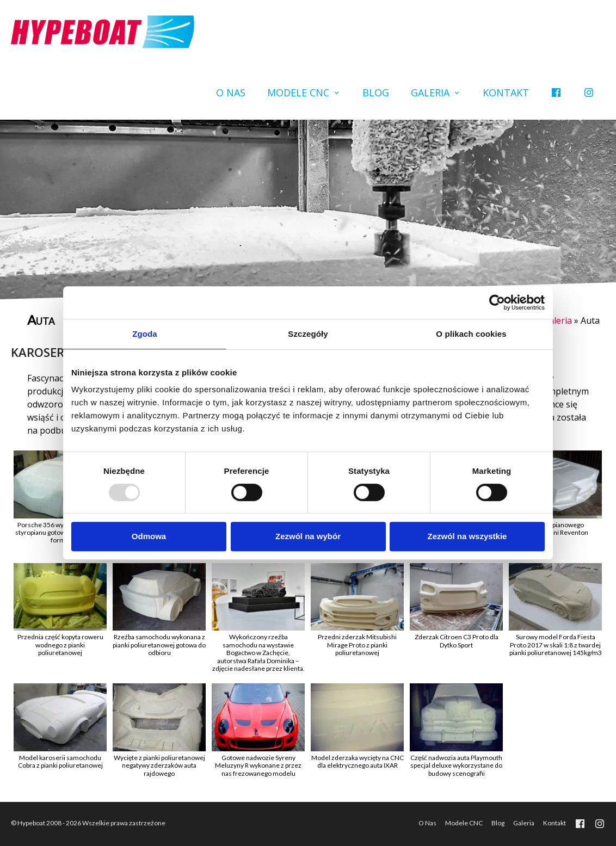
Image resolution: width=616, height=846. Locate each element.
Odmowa (149, 536)
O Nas (231, 92)
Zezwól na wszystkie (467, 536)
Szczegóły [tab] (308, 334)
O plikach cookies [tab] (471, 334)
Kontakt (506, 92)
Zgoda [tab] (145, 334)
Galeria (430, 92)
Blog (376, 92)
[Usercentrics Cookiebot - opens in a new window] (497, 302)
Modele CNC (298, 92)
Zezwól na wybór (308, 536)
